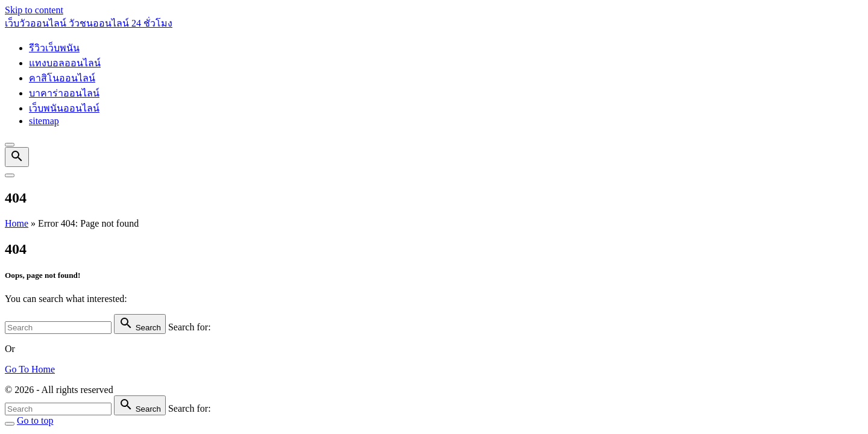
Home (17, 223)
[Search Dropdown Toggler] (17, 157)
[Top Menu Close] (10, 145)
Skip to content (34, 10)
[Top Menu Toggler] (10, 175)
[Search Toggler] (10, 424)
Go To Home (30, 369)
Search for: (190, 327)
